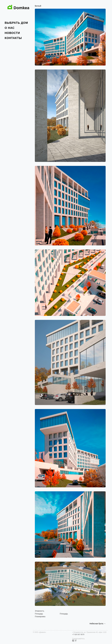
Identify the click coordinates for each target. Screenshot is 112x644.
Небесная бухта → (98, 624)
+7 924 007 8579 (78, 635)
